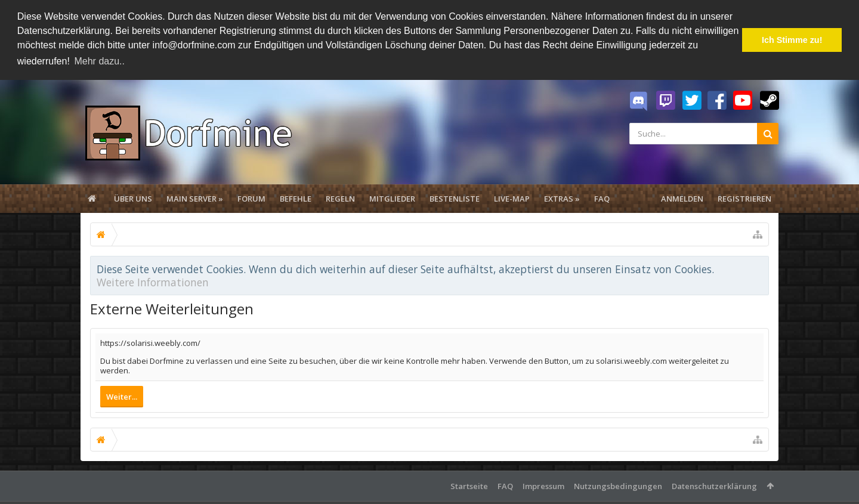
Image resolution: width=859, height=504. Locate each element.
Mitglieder (392, 197)
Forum (251, 197)
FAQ (602, 197)
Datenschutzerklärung (714, 484)
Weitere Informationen (153, 280)
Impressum (543, 484)
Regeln (340, 197)
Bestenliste (455, 197)
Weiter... (122, 395)
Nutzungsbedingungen (618, 484)
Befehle (296, 197)
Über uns (133, 197)
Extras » (562, 197)
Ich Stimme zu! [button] (792, 40)
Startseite (469, 484)
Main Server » (195, 197)
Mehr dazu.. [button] (99, 61)
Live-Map (512, 197)
